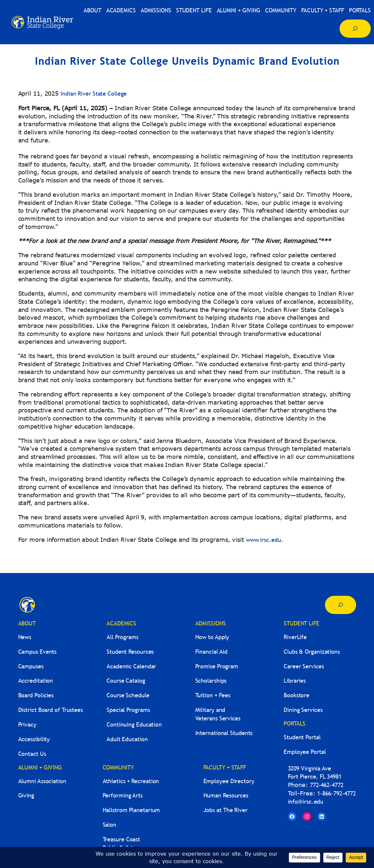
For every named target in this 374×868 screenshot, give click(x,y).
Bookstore (297, 695)
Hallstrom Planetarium (131, 810)
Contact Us (32, 754)
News (25, 637)
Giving (26, 795)
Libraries (295, 681)
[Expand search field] (355, 29)
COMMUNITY (118, 767)
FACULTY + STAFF (225, 767)
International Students (224, 733)
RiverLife (295, 637)
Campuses (31, 666)
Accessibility (34, 739)
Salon (110, 825)
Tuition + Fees (213, 695)
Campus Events (38, 652)
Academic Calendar (131, 666)
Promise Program (217, 666)
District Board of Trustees (51, 710)
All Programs (123, 637)
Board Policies (36, 695)
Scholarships (211, 681)
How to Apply (212, 637)
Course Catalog (126, 681)
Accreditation (36, 681)
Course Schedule (128, 695)
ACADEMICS (121, 623)
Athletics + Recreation (131, 781)
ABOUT (27, 623)
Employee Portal (305, 752)
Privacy (27, 724)
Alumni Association (42, 781)
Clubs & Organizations (312, 652)
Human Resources (226, 795)
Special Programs (128, 710)
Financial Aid (212, 652)
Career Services (304, 666)
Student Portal (302, 737)
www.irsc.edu (264, 540)
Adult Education (127, 739)
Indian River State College (94, 93)
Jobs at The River (226, 810)
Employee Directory (229, 781)
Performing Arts (123, 795)
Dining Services (303, 710)
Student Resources (130, 652)
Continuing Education (134, 724)
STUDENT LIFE (302, 623)
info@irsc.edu (306, 801)
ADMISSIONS (211, 623)
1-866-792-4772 (336, 793)
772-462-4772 (327, 785)
